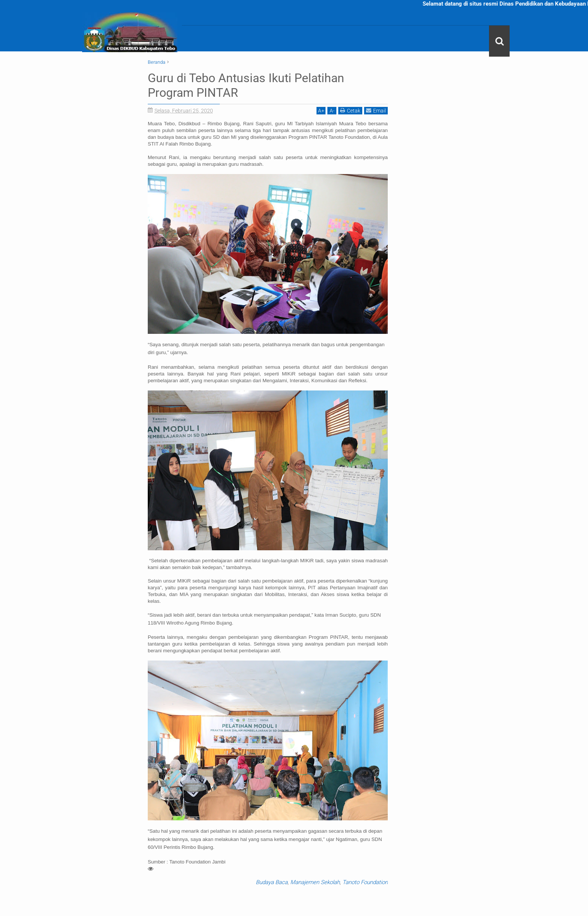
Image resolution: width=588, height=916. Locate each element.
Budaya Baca (272, 882)
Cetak (350, 110)
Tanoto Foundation (365, 882)
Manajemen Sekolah (315, 882)
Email (376, 110)
